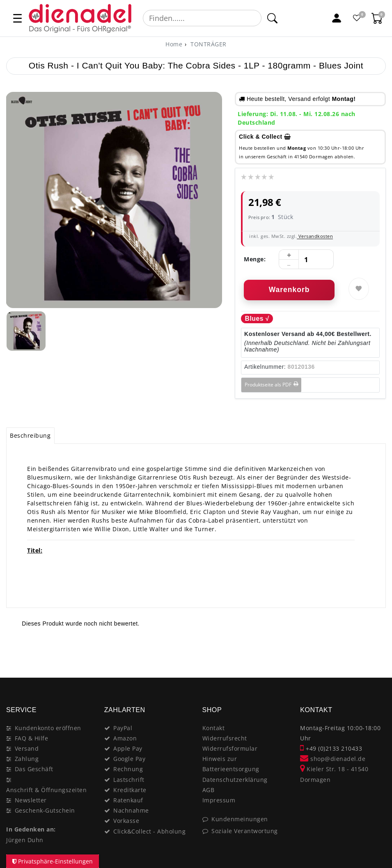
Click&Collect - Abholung (149, 831)
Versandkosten (315, 236)
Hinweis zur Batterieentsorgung (231, 764)
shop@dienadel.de (333, 759)
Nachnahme (131, 810)
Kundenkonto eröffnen (48, 728)
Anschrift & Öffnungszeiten (46, 790)
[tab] (30, 436)
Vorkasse (126, 821)
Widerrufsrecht (225, 738)
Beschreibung (30, 435)
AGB (209, 790)
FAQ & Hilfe (32, 738)
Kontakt (214, 728)
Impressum (219, 800)
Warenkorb (289, 290)
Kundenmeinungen (240, 819)
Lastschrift (129, 780)
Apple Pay (128, 748)
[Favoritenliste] (357, 18)
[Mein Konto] (337, 18)
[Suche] (272, 18)
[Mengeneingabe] (306, 260)
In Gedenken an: (31, 829)
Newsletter (31, 800)
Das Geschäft (34, 769)
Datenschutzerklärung (235, 780)
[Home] (174, 44)
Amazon (125, 738)
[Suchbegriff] (202, 18)
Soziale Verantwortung (245, 831)
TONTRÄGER (208, 44)
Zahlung (27, 759)
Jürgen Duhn (25, 840)
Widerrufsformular (230, 748)
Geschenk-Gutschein (45, 810)
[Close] (376, 649)
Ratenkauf (128, 800)
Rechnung (128, 769)
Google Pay (129, 759)
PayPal (123, 728)
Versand (27, 748)
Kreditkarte (130, 790)
